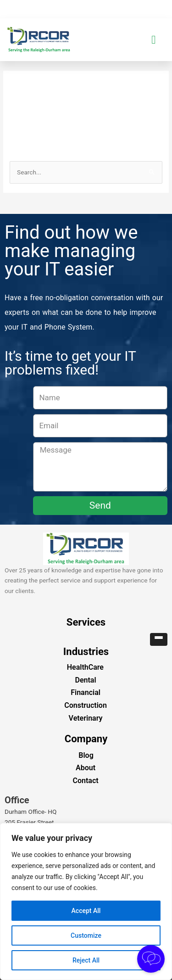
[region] (86, 902)
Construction (86, 705)
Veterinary (86, 718)
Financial (86, 692)
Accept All (86, 911)
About (86, 768)
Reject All (86, 960)
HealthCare (85, 667)
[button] (154, 40)
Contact (85, 781)
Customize (86, 935)
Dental (86, 680)
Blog (86, 755)
